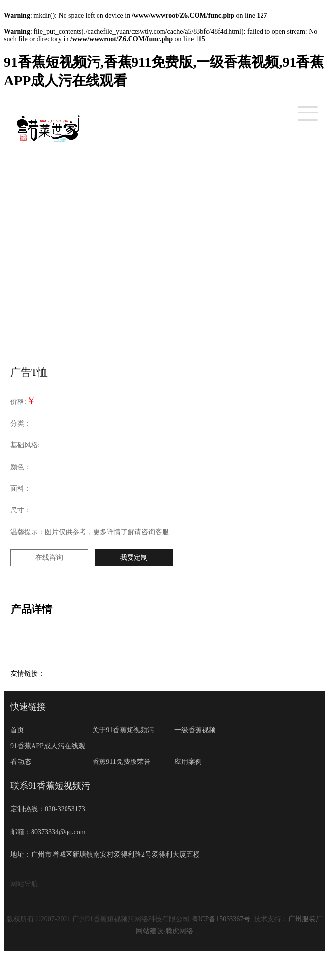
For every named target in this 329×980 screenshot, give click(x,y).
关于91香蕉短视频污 (123, 730)
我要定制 (134, 558)
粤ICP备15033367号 (221, 919)
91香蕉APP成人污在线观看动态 (48, 754)
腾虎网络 (179, 931)
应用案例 (188, 762)
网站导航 (24, 884)
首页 (17, 730)
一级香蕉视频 (195, 730)
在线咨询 (49, 558)
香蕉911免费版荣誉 (121, 762)
